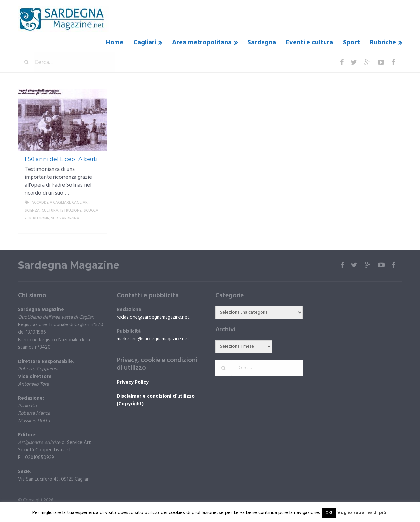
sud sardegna (65, 219)
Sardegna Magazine (69, 265)
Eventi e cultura (309, 43)
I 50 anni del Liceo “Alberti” (62, 159)
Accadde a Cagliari (51, 203)
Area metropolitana (202, 43)
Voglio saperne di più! (362, 513)
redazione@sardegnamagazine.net (153, 317)
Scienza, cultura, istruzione (53, 211)
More (96, 226)
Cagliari (145, 43)
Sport (351, 43)
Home (115, 43)
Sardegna (262, 43)
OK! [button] (329, 513)
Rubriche (383, 43)
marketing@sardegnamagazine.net (153, 339)
